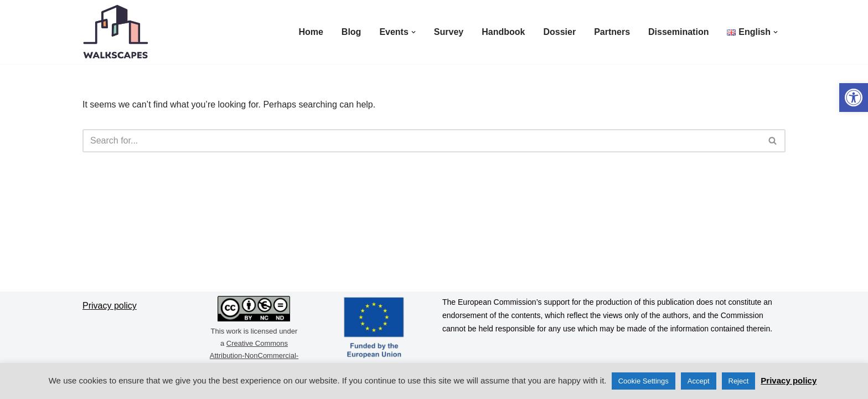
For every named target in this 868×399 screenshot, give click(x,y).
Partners (612, 32)
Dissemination (678, 32)
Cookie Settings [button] (644, 381)
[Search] (422, 141)
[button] (854, 98)
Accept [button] (699, 381)
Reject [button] (739, 381)
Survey (449, 32)
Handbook (503, 32)
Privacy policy (789, 380)
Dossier (559, 32)
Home (311, 32)
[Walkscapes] (116, 32)
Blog (352, 32)
